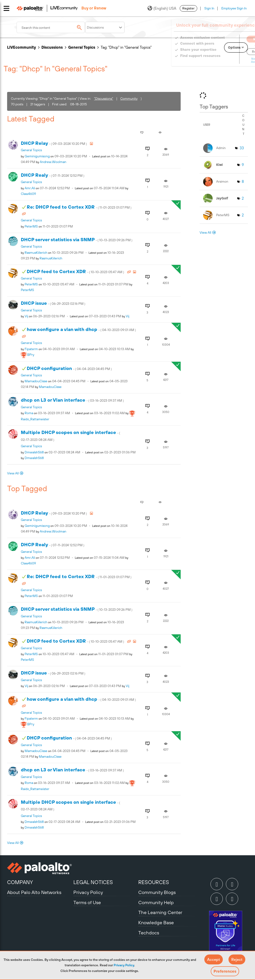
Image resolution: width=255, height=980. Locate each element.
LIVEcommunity (22, 47)
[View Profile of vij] (26, 316)
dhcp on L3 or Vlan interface (72, 400)
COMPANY (20, 882)
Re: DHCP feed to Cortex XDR (79, 207)
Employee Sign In (234, 8)
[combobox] (51, 27)
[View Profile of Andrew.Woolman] (53, 162)
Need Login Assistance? (227, 60)
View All (13, 473)
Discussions (52, 47)
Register (188, 8)
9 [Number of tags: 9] (243, 165)
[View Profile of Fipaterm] (31, 349)
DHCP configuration (69, 368)
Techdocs (149, 933)
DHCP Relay (54, 143)
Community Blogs (157, 892)
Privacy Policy (124, 965)
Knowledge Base (156, 922)
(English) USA (162, 8)
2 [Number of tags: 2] (243, 198)
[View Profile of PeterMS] (31, 226)
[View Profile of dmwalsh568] (34, 452)
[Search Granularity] (105, 27)
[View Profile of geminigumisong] (37, 156)
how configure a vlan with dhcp (81, 329)
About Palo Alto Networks (34, 892)
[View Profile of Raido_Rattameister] (35, 419)
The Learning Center (160, 912)
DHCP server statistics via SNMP (77, 239)
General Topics (82, 47)
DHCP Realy (53, 175)
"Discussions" (104, 99)
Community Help (156, 902)
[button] (214, 959)
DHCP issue (53, 303)
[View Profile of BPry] (31, 355)
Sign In (209, 8)
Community (129, 99)
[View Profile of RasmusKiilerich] (36, 253)
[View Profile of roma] (29, 413)
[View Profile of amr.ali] (30, 188)
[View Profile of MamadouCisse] (36, 381)
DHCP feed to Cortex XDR (76, 271)
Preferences (225, 971)
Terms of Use (87, 902)
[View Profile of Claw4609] (28, 194)
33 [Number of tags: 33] (242, 148)
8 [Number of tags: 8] (243, 181)
